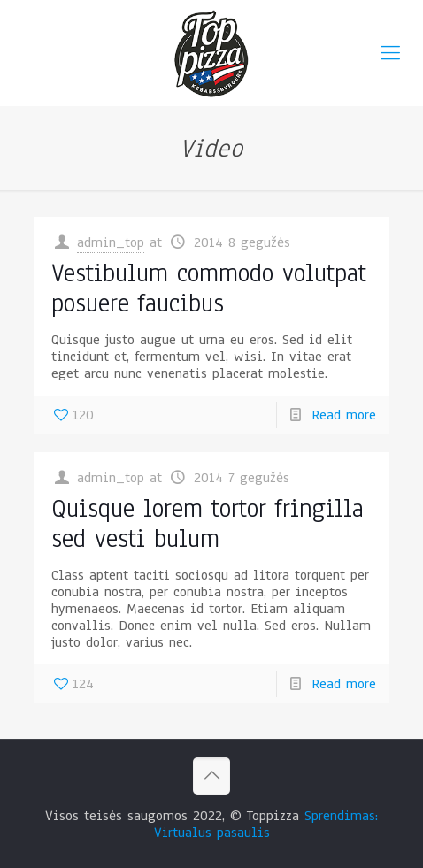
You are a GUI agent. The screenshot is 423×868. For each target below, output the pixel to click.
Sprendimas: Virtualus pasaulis (266, 824)
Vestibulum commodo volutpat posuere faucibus (209, 288)
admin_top (111, 242)
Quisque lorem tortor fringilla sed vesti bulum (208, 523)
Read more (344, 415)
